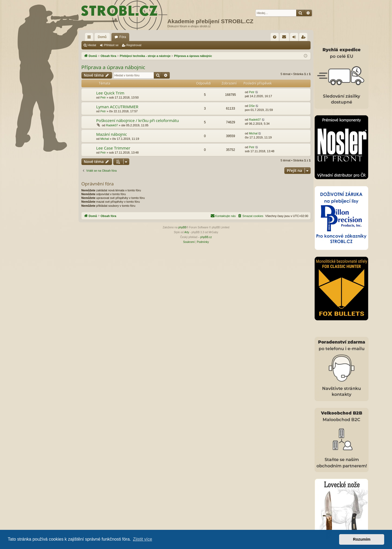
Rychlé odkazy (90, 38)
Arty (187, 232)
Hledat (92, 45)
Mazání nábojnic (112, 134)
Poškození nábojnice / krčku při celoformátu (138, 120)
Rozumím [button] (362, 539)
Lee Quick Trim (110, 93)
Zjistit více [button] (143, 539)
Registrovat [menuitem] (304, 38)
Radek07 (112, 125)
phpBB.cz (206, 237)
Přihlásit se (111, 45)
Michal (105, 139)
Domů (102, 37)
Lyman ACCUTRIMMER (117, 107)
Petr (103, 97)
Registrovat (134, 45)
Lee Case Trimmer (113, 148)
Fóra (123, 37)
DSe (252, 106)
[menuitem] (275, 37)
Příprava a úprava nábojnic (113, 67)
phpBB (182, 227)
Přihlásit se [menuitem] (295, 38)
